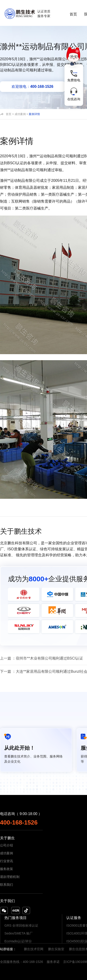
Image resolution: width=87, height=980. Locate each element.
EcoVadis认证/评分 (18, 941)
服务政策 (6, 869)
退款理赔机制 (10, 877)
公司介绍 (6, 845)
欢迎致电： (32, 87)
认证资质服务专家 (44, 14)
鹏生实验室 (56, 949)
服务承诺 (53, 962)
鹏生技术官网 (34, 949)
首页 (73, 14)
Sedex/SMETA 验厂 (19, 933)
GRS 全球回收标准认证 (21, 925)
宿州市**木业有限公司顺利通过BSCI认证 (49, 658)
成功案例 (20, 114)
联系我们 (6, 885)
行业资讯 (6, 861)
